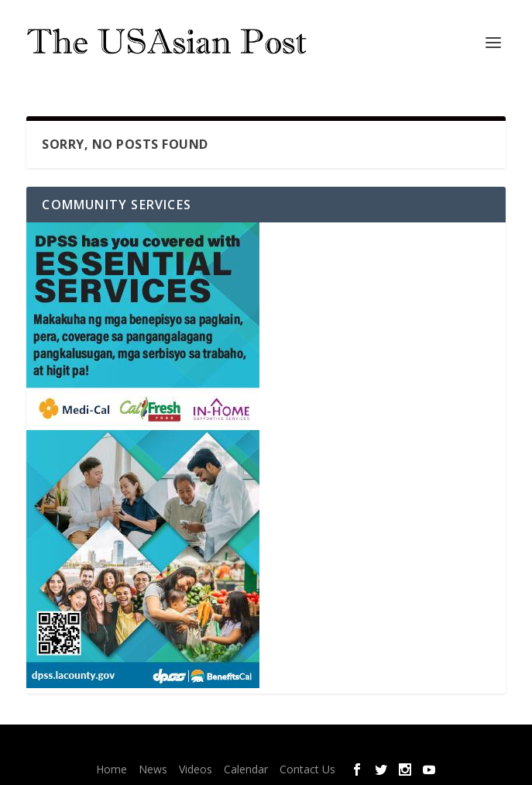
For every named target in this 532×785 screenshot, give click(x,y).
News (153, 769)
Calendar (246, 769)
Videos (196, 769)
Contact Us (307, 769)
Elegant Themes (237, 746)
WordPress (370, 746)
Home (112, 769)
